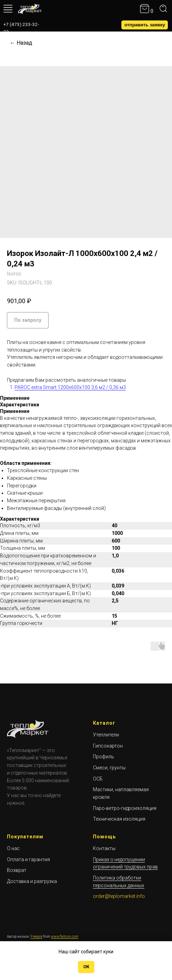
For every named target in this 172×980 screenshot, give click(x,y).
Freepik (36, 937)
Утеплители (106, 735)
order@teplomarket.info (119, 896)
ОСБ (98, 779)
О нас (13, 848)
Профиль (104, 757)
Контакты (104, 848)
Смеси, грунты (109, 768)
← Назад (21, 43)
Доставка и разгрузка (32, 881)
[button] (145, 25)
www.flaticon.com (65, 937)
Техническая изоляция (119, 819)
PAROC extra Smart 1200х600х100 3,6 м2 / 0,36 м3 (70, 387)
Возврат (17, 870)
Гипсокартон (108, 746)
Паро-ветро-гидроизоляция (125, 808)
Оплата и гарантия (28, 859)
